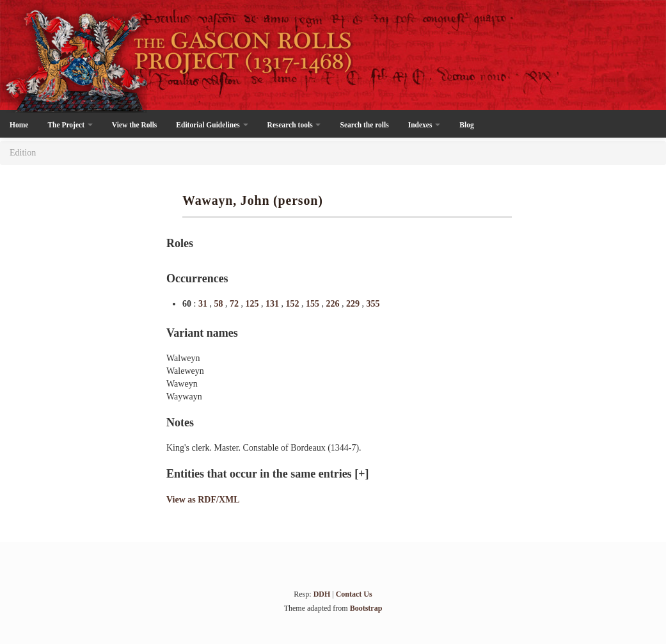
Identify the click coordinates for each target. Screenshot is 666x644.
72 (235, 304)
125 (253, 304)
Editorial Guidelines (212, 125)
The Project (70, 125)
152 (293, 304)
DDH (322, 594)
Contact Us (354, 594)
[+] (361, 474)
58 (219, 304)
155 (314, 304)
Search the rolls (364, 125)
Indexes (424, 125)
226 (334, 304)
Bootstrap (366, 608)
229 (354, 304)
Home (19, 125)
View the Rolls (134, 125)
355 (373, 304)
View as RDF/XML (203, 500)
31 (204, 304)
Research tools (294, 125)
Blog (466, 125)
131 (274, 304)
